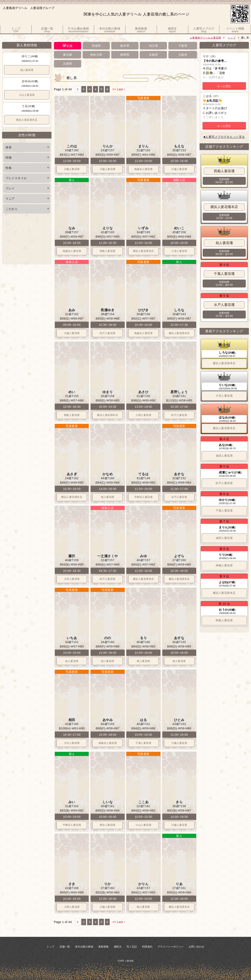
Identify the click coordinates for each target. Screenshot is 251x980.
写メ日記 (132, 947)
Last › (121, 89)
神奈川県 (96, 55)
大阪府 (183, 55)
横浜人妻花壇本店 (27, 120)
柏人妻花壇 (27, 70)
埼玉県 (154, 46)
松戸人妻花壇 (108, 333)
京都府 (154, 55)
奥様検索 (104, 947)
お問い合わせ (197, 947)
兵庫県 (68, 64)
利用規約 (147, 947)
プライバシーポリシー (171, 947)
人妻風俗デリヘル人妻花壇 (205, 38)
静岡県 (125, 55)
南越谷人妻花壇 (143, 169)
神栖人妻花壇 (224, 565)
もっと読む (224, 86)
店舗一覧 (65, 947)
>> (114, 89)
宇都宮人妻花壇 (143, 497)
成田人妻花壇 (224, 456)
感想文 (118, 947)
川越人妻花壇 (72, 169)
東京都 (68, 55)
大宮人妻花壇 (72, 579)
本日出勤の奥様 (84, 947)
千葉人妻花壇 (143, 743)
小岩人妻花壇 (179, 251)
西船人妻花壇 (108, 251)
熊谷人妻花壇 (108, 825)
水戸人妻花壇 (179, 497)
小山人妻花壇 (27, 95)
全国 (69, 46)
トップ (232, 38)
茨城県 (96, 46)
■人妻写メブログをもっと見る (224, 137)
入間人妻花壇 (143, 415)
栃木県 (125, 46)
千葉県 (183, 46)
